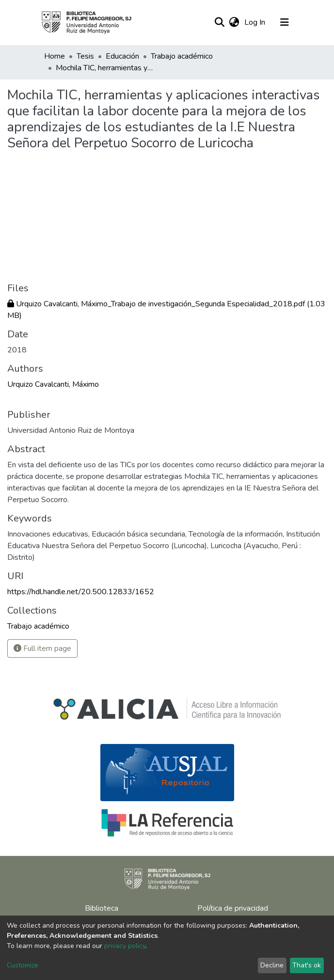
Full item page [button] (42, 648)
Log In (256, 22)
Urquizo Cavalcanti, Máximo (53, 384)
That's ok (307, 965)
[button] (234, 22)
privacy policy (125, 946)
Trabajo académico (182, 56)
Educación (122, 56)
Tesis (85, 56)
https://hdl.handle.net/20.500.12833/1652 (81, 592)
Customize (23, 965)
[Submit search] (220, 22)
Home (55, 56)
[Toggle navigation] (285, 22)
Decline (272, 965)
